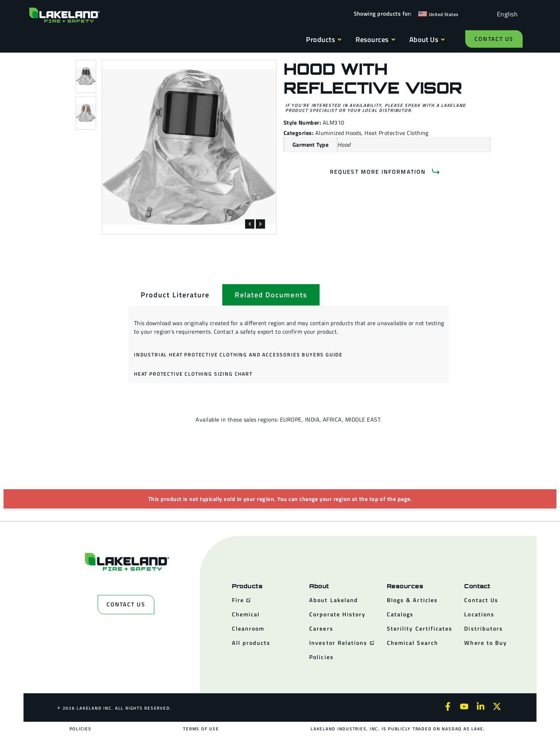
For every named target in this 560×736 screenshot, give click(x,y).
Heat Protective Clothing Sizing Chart (193, 374)
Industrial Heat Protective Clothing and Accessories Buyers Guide (238, 354)
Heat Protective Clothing (396, 133)
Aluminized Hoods (338, 133)
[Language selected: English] (505, 14)
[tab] (175, 295)
